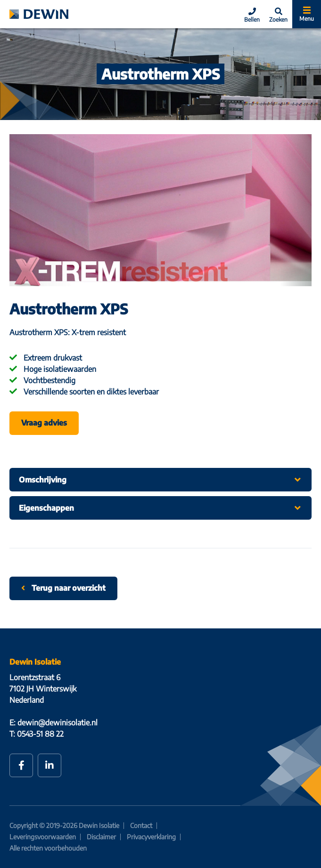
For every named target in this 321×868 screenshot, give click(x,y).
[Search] (278, 14)
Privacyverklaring (151, 837)
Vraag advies (44, 423)
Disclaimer (101, 837)
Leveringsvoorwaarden (43, 837)
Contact (141, 825)
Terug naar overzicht (63, 588)
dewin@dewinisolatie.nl (58, 723)
